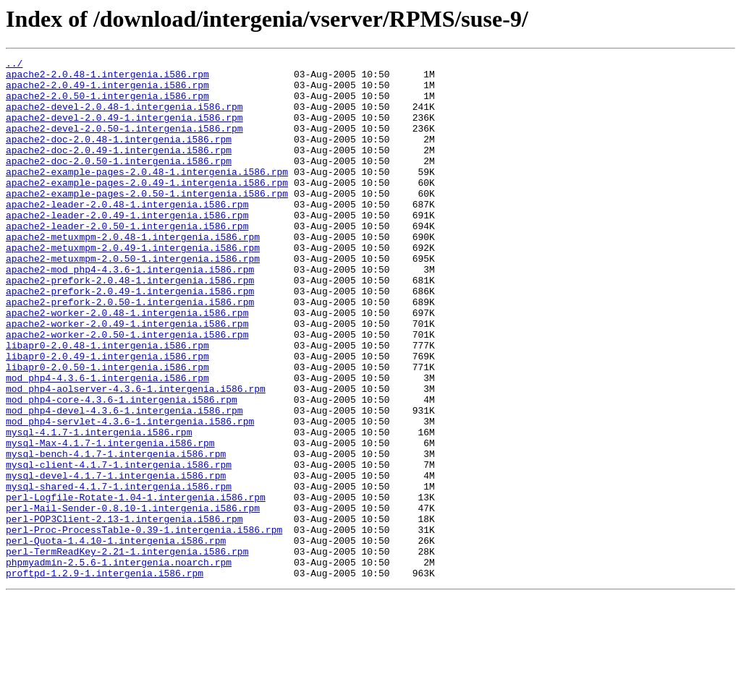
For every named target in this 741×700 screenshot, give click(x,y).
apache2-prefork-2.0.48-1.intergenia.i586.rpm (130, 325)
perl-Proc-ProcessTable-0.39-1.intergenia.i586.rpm (144, 625)
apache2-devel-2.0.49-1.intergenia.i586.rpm (124, 130)
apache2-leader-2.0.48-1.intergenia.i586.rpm (127, 234)
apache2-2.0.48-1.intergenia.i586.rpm (107, 78)
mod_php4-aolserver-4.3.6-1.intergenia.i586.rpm (136, 456)
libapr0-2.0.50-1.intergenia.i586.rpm (107, 430)
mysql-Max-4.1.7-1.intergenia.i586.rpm (110, 521)
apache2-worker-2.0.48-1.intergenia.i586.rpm (127, 364)
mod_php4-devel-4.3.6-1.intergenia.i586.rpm (124, 482)
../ (14, 65)
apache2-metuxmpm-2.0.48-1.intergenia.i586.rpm (133, 273)
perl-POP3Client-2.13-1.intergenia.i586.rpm (124, 612)
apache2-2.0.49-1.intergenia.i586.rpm (107, 91)
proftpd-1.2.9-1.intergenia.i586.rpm (105, 677)
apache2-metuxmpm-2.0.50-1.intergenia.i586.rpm (133, 299)
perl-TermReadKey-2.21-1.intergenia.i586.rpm (127, 651)
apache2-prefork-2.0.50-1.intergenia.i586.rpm (130, 351)
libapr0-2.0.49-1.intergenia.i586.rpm (107, 417)
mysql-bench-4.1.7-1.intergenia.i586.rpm (116, 534)
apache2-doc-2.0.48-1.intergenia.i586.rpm (119, 156)
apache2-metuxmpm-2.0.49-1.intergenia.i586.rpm (133, 286)
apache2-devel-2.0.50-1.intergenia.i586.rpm (124, 143)
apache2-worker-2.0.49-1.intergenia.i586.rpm (127, 377)
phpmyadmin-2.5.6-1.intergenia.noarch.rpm (119, 664)
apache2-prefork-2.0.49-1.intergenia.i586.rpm (130, 338)
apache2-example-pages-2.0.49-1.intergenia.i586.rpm (147, 208)
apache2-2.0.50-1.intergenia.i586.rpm (107, 104)
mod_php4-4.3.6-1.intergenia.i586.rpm (107, 443)
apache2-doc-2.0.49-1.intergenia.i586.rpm (119, 169)
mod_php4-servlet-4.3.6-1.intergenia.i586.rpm (130, 495)
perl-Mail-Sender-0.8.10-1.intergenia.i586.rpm (133, 599)
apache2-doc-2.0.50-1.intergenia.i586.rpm (119, 182)
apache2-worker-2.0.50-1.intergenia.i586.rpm (127, 390)
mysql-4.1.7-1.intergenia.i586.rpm (99, 508)
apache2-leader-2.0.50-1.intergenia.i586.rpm (127, 260)
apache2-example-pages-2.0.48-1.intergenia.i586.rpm (147, 195)
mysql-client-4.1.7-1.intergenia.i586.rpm (119, 547)
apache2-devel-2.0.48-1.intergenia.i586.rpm (124, 117)
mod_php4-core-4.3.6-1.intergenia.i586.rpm (122, 469)
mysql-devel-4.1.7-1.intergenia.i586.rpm (116, 560)
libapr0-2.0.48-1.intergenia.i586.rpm (107, 404)
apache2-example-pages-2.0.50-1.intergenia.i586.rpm (147, 221)
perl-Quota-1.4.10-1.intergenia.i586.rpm (116, 638)
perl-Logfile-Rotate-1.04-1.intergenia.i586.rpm (136, 586)
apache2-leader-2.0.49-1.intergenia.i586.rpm (127, 247)
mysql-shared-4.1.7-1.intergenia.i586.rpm (119, 573)
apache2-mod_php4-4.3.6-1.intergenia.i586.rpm (130, 312)
